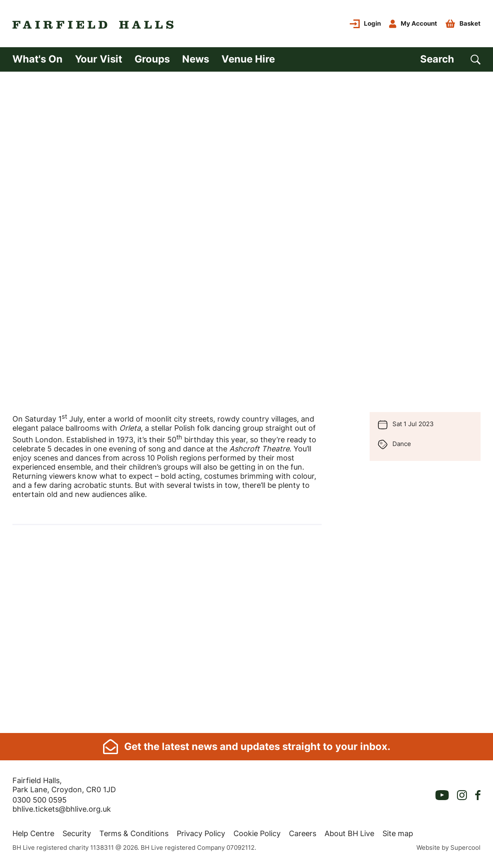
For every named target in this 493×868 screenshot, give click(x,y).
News (196, 59)
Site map (398, 833)
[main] (246, 402)
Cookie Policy (257, 833)
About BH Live (349, 833)
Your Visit (99, 59)
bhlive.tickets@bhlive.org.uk (62, 809)
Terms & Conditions (134, 833)
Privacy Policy (201, 833)
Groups (152, 59)
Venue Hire (248, 59)
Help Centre (33, 833)
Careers (303, 833)
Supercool (465, 848)
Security (77, 833)
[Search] (450, 59)
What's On (37, 59)
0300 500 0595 (40, 800)
